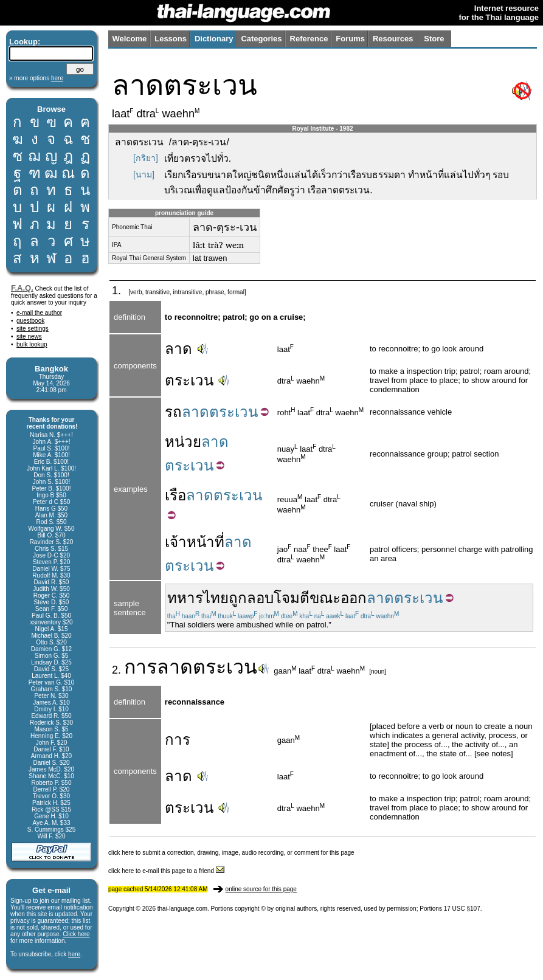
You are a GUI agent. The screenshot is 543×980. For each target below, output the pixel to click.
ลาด (178, 349)
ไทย (216, 598)
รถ (173, 412)
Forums (350, 39)
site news (29, 336)
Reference (309, 39)
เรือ (175, 495)
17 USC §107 (462, 909)
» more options (36, 78)
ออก (354, 598)
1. (118, 291)
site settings (33, 329)
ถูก (238, 598)
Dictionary (214, 39)
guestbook (30, 321)
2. (118, 670)
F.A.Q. (22, 288)
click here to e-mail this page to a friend (166, 871)
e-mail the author (39, 313)
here (74, 954)
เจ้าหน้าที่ (195, 542)
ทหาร (185, 598)
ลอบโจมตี (278, 598)
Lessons (171, 39)
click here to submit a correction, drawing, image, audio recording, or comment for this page (231, 853)
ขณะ (325, 598)
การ (140, 667)
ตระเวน (189, 380)
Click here (76, 934)
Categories (261, 39)
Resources (393, 39)
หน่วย (183, 442)
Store (434, 39)
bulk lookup (32, 344)
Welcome (129, 39)
